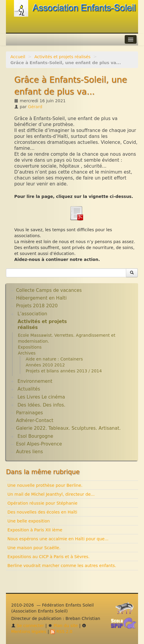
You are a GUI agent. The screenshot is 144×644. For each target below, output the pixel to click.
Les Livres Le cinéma (41, 397)
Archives (27, 353)
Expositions (30, 347)
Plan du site (63, 626)
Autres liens (29, 452)
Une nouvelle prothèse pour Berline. (45, 485)
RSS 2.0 (61, 632)
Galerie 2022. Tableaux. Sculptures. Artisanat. (68, 428)
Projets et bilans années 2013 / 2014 (64, 371)
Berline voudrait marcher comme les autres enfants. (62, 566)
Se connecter (28, 626)
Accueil (18, 57)
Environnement (35, 381)
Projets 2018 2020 (37, 306)
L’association (32, 314)
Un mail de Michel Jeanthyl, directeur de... (51, 494)
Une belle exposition (29, 521)
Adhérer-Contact (35, 421)
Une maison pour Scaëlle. (34, 548)
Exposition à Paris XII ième (35, 530)
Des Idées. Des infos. (41, 405)
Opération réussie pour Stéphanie (42, 503)
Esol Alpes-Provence (39, 444)
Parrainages (30, 413)
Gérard (35, 107)
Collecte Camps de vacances (49, 290)
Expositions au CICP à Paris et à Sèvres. (49, 557)
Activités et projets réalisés (62, 57)
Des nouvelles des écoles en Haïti (42, 512)
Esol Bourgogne (35, 436)
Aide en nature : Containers (54, 359)
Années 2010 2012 (45, 365)
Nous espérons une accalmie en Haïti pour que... (58, 539)
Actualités (29, 389)
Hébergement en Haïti (41, 298)
